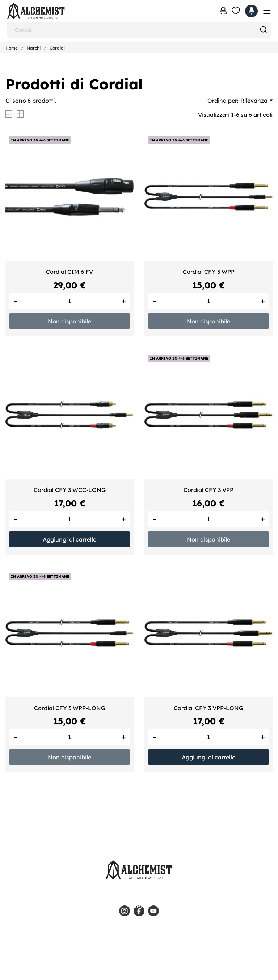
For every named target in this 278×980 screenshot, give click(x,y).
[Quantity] (69, 301)
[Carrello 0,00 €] (251, 11)
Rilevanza (256, 101)
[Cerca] (139, 30)
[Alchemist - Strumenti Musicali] (43, 11)
